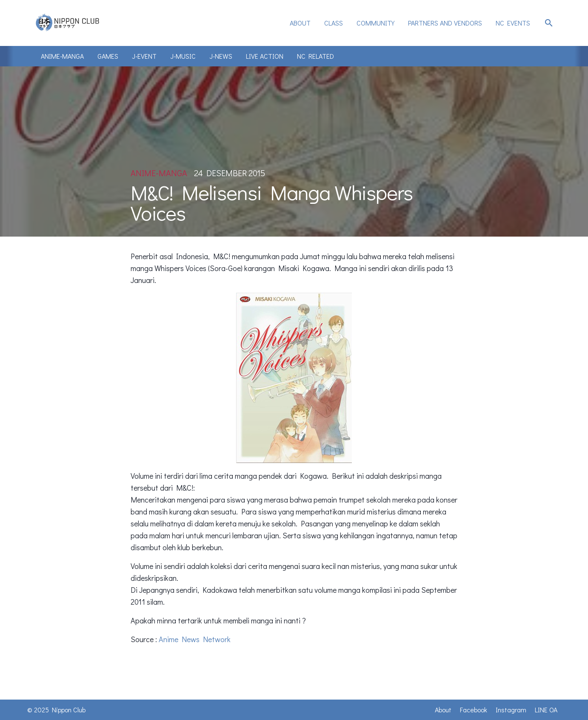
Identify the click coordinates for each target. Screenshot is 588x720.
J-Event (144, 56)
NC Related (315, 56)
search (549, 23)
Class (334, 23)
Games (108, 56)
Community (375, 23)
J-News (221, 56)
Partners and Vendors (445, 23)
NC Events (513, 23)
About (300, 23)
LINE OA (546, 710)
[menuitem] (300, 23)
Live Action (265, 56)
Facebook (474, 710)
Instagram (511, 710)
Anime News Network (195, 639)
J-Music (183, 56)
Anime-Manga (62, 56)
